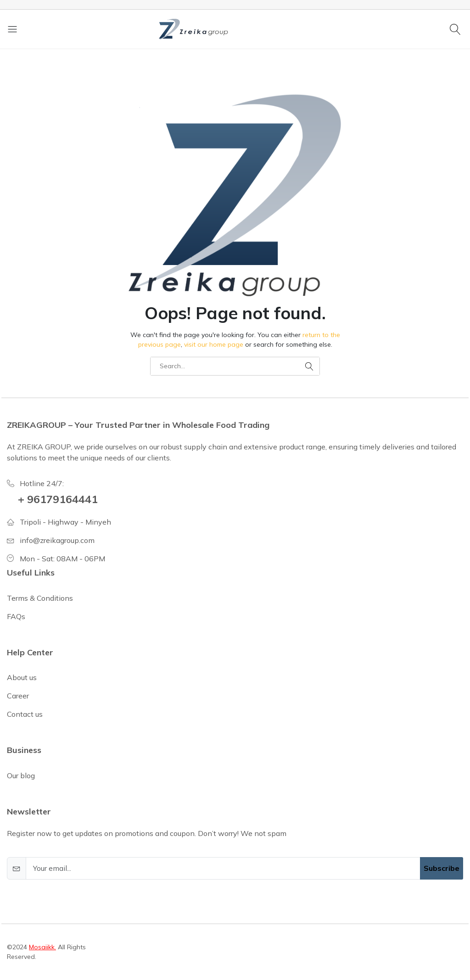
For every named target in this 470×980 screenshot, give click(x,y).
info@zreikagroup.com (57, 540)
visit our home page (214, 344)
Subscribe (442, 868)
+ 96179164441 (58, 499)
